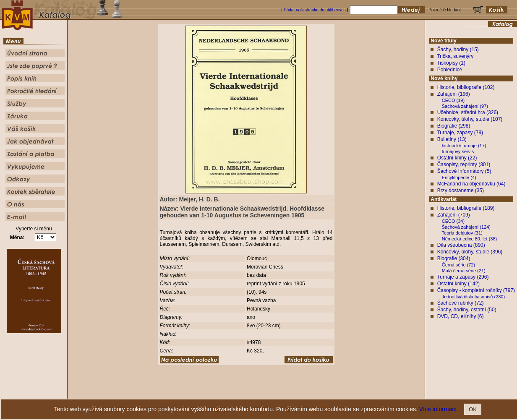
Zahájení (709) (454, 215)
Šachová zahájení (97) (465, 106)
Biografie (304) (454, 258)
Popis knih (253, 393)
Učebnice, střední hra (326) (468, 112)
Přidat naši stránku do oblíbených (315, 10)
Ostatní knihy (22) (457, 158)
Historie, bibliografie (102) (466, 87)
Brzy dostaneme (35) (461, 190)
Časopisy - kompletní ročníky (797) (476, 290)
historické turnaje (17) (464, 146)
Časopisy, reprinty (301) (464, 164)
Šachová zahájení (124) (466, 227)
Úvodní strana (190, 393)
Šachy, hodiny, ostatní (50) (467, 310)
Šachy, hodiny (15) (458, 50)
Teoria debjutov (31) (462, 233)
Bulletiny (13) (452, 139)
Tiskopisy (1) (451, 63)
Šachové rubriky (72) (461, 303)
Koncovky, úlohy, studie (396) (470, 252)
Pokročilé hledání (283, 393)
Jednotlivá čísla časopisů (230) (473, 297)
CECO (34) (453, 221)
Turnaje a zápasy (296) (463, 277)
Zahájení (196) (454, 94)
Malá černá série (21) (464, 271)
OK (473, 409)
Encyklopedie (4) (459, 177)
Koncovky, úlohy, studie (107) (470, 119)
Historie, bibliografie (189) (466, 208)
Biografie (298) (454, 126)
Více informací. (439, 409)
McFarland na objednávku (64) (471, 184)
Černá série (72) (458, 265)
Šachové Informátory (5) (464, 171)
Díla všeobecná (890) (461, 245)
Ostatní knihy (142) (458, 284)
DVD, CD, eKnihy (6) (461, 316)
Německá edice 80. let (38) (469, 239)
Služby (309, 393)
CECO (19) (453, 100)
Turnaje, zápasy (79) (460, 133)
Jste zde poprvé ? (223, 393)
